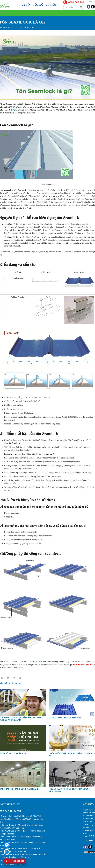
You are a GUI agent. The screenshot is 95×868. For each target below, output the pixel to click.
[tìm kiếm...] (74, 8)
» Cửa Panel (89, 816)
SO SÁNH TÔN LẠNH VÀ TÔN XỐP (65, 718)
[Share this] (14, 678)
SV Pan (14, 110)
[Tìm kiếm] (81, 8)
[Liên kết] (5, 5)
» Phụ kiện (88, 819)
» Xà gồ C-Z (89, 836)
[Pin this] (20, 678)
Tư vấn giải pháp (27, 27)
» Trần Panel (89, 822)
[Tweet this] (8, 678)
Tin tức (17, 27)
